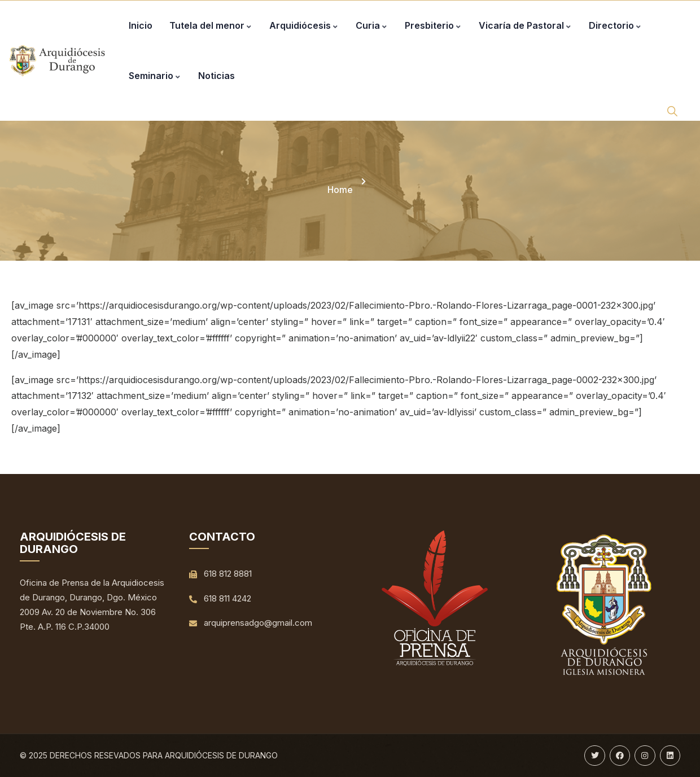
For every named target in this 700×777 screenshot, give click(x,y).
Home (340, 190)
